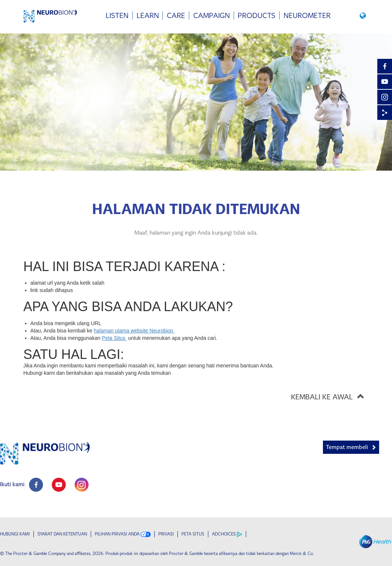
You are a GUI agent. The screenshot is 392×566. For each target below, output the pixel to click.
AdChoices (227, 534)
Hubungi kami (15, 534)
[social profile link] (36, 485)
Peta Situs (114, 338)
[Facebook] (385, 66)
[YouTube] (385, 82)
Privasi (166, 534)
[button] (364, 15)
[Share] (385, 113)
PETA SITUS (193, 534)
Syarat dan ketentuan (62, 534)
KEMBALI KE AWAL (330, 396)
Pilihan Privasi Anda (123, 534)
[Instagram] (385, 97)
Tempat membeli (347, 447)
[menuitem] (117, 15)
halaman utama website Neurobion (134, 331)
